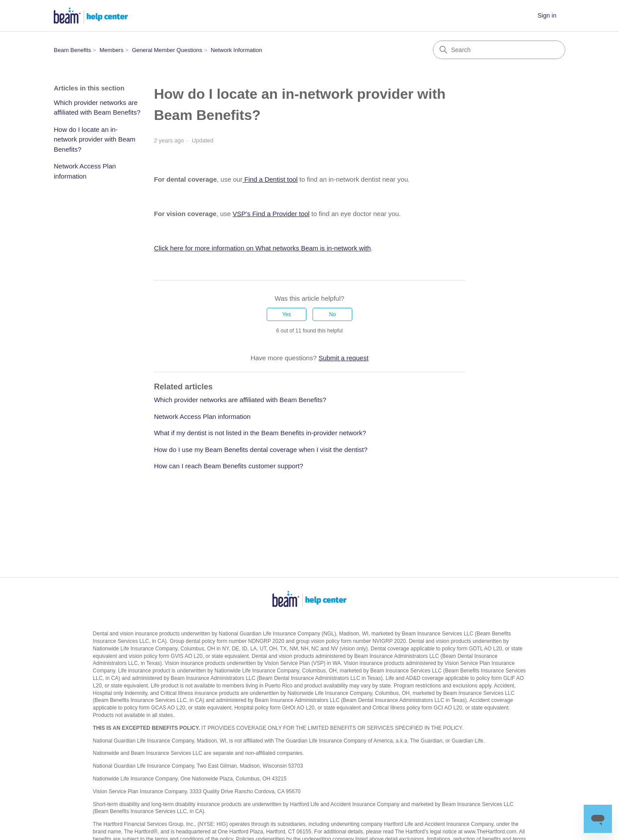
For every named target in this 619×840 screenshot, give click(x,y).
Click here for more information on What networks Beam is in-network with (262, 248)
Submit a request (343, 358)
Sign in (547, 15)
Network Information (236, 50)
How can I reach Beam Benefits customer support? (229, 466)
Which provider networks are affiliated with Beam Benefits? (97, 108)
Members (112, 50)
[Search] (499, 50)
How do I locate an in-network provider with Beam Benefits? (95, 139)
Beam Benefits (73, 50)
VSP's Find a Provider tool (271, 214)
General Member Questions (167, 50)
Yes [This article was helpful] (287, 314)
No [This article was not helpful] (332, 314)
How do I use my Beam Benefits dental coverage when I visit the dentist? (261, 450)
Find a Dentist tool (270, 179)
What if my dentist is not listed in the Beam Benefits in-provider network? (260, 433)
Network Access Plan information (85, 171)
